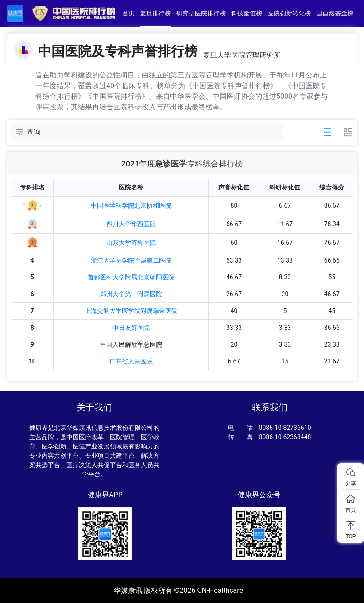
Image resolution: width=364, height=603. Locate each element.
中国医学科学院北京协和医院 (131, 205)
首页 (129, 13)
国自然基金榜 (335, 13)
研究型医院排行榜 (201, 13)
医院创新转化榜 (290, 13)
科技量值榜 (247, 13)
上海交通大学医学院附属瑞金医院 (131, 311)
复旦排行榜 (156, 13)
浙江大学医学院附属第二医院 (131, 260)
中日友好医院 (131, 328)
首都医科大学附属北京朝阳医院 (131, 277)
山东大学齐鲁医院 (131, 243)
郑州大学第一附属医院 (131, 294)
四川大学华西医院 (131, 224)
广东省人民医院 (131, 361)
